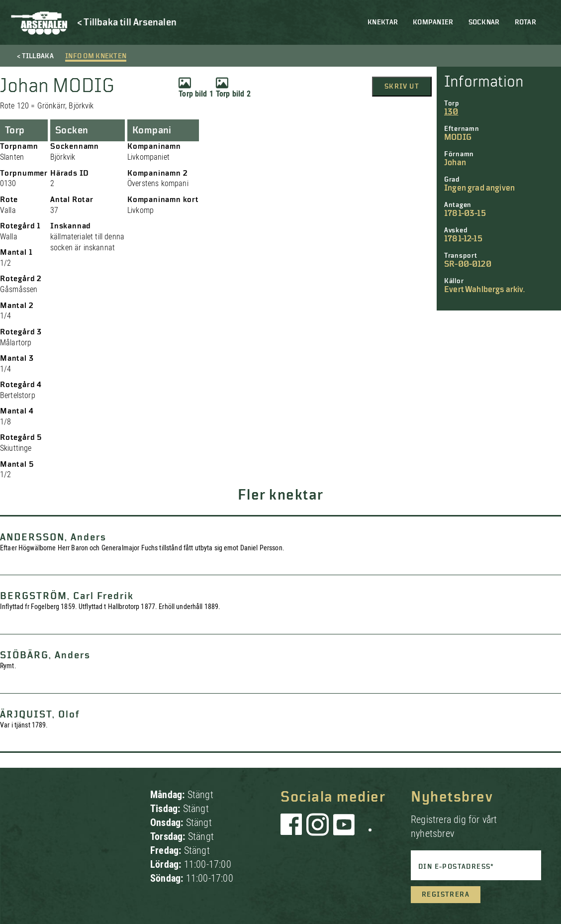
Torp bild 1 (196, 88)
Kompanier (433, 22)
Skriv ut (402, 87)
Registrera (446, 895)
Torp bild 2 (233, 88)
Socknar (484, 22)
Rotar (525, 22)
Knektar (383, 22)
